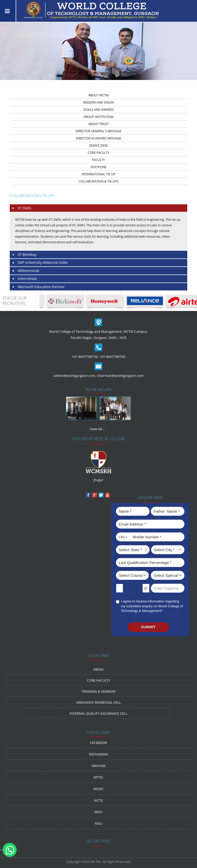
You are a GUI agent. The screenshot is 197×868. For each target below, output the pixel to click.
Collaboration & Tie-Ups (98, 181)
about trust (98, 124)
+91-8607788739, (85, 357)
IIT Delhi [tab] (21, 208)
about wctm (98, 95)
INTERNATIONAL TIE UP (99, 174)
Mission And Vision (98, 102)
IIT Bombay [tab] (24, 255)
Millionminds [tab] (25, 271)
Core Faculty (99, 680)
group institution (98, 117)
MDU (99, 812)
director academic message (99, 138)
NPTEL (99, 777)
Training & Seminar (98, 691)
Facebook (99, 743)
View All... (97, 429)
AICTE (98, 800)
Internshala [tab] (24, 279)
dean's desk (98, 145)
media (98, 669)
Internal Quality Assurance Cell (98, 713)
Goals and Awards (98, 110)
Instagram (98, 754)
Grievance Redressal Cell (98, 702)
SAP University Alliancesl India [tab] (40, 263)
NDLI (98, 823)
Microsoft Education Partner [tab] (38, 287)
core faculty (98, 153)
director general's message (98, 131)
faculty (98, 160)
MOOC (98, 789)
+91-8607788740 (112, 357)
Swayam (99, 766)
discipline (98, 167)
